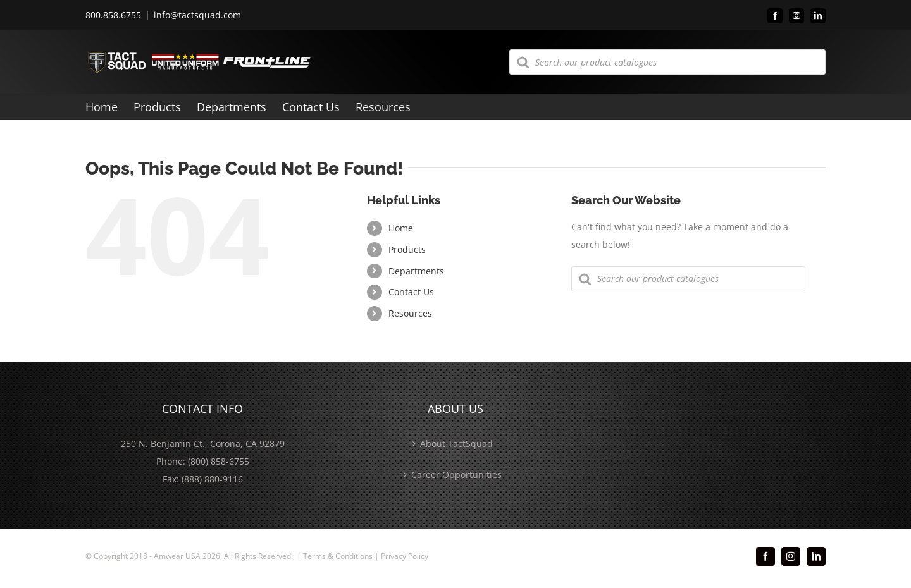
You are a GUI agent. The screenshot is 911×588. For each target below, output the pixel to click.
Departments (416, 271)
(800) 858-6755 (219, 461)
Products (407, 249)
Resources (410, 313)
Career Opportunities (456, 475)
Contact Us (411, 292)
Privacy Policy (405, 556)
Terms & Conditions (338, 556)
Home (401, 228)
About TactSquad (456, 444)
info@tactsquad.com (197, 15)
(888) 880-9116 (212, 479)
